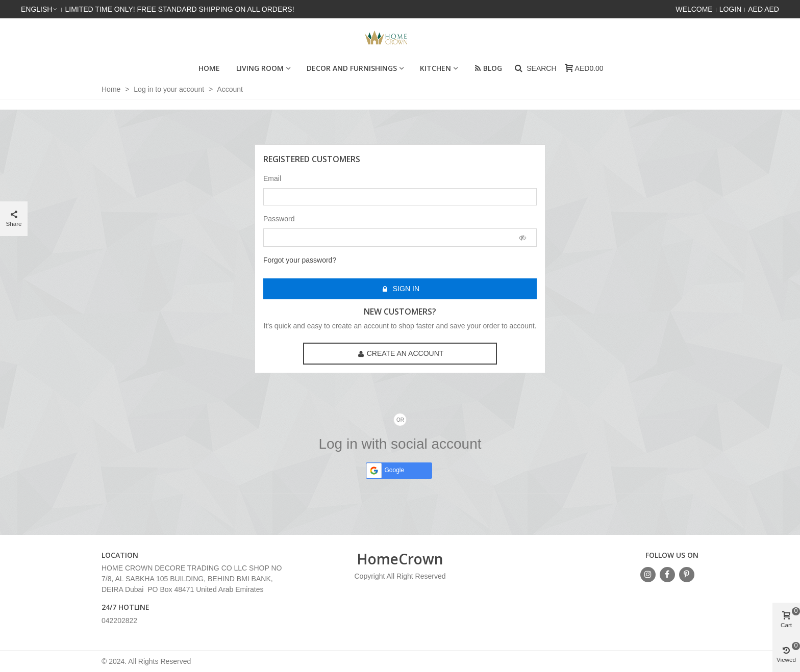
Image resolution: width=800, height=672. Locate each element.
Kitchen (435, 68)
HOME (209, 68)
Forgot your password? (300, 260)
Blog (488, 68)
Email (272, 178)
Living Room (260, 68)
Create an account (401, 354)
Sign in (401, 289)
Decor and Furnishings (352, 68)
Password (279, 219)
